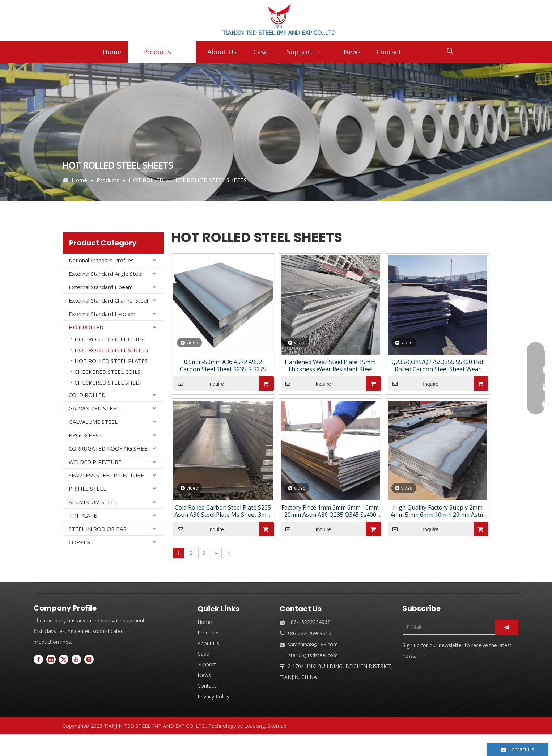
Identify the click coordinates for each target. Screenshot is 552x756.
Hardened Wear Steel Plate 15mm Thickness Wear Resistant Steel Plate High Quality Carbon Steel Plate (330, 366)
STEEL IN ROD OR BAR (98, 529)
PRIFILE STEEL (87, 489)
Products (208, 632)
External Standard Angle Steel (106, 274)
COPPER (80, 542)
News (204, 675)
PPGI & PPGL (86, 435)
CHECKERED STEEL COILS (107, 372)
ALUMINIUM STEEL (93, 502)
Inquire (199, 384)
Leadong (254, 726)
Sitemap (277, 726)
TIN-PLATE (83, 515)
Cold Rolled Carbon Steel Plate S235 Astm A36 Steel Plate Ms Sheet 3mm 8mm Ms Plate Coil (223, 511)
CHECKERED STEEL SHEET (109, 383)
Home (205, 622)
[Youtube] (76, 659)
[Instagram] (89, 659)
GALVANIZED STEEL (94, 408)
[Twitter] (64, 659)
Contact (207, 686)
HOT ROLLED (86, 327)
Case (203, 654)
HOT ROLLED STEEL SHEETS (111, 350)
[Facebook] (38, 659)
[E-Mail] (447, 627)
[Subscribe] (507, 627)
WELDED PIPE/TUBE (95, 462)
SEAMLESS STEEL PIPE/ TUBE (106, 475)
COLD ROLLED (87, 395)
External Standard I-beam (101, 287)
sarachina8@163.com (313, 644)
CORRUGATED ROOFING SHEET (110, 448)
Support (207, 664)
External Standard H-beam (102, 314)
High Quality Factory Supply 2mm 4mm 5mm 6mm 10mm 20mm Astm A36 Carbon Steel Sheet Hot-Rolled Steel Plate (438, 511)
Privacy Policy (213, 696)
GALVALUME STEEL (93, 422)
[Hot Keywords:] (450, 51)
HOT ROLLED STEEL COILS (109, 339)
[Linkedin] (51, 659)
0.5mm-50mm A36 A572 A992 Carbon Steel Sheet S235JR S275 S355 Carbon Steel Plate (223, 366)
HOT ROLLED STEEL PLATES (111, 361)
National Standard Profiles (101, 260)
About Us (208, 643)
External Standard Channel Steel (108, 300)
